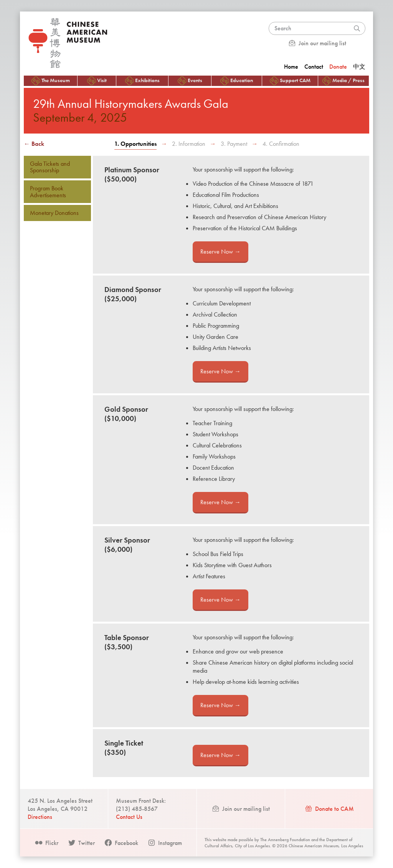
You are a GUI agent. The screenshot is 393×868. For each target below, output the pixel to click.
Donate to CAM (329, 809)
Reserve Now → (220, 252)
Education (237, 81)
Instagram (165, 843)
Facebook (121, 843)
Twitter (81, 843)
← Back (34, 144)
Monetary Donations (54, 213)
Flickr (46, 843)
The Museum (51, 81)
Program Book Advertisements (48, 192)
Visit (97, 81)
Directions (40, 817)
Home (291, 67)
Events (190, 81)
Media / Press (343, 81)
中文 (359, 67)
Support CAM (290, 81)
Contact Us (129, 817)
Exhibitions (142, 81)
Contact (314, 67)
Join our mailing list (317, 43)
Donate (338, 67)
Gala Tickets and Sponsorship (50, 167)
